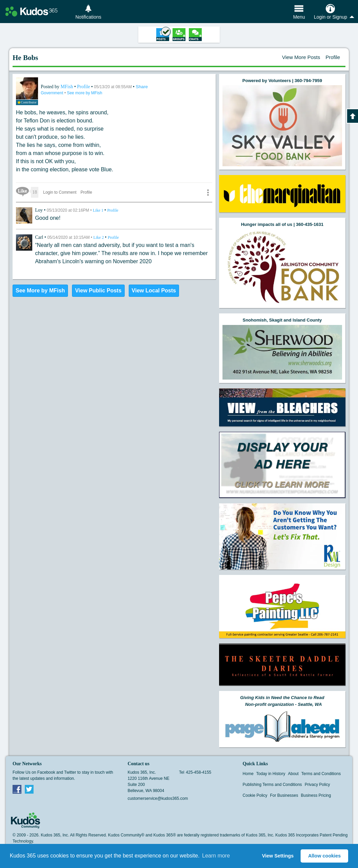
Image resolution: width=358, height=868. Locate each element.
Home (248, 774)
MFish (67, 87)
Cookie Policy (255, 795)
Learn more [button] (216, 856)
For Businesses (284, 795)
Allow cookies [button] (324, 856)
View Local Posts (154, 291)
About (293, 774)
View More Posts (301, 57)
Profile (333, 57)
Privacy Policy (317, 785)
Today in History (271, 774)
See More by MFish (40, 291)
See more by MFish (85, 93)
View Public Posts (98, 291)
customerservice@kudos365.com (158, 798)
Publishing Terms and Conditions (272, 785)
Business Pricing (316, 795)
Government (52, 93)
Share (142, 87)
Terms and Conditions (321, 774)
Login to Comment (60, 192)
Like (99, 210)
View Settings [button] (278, 856)
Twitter (29, 789)
